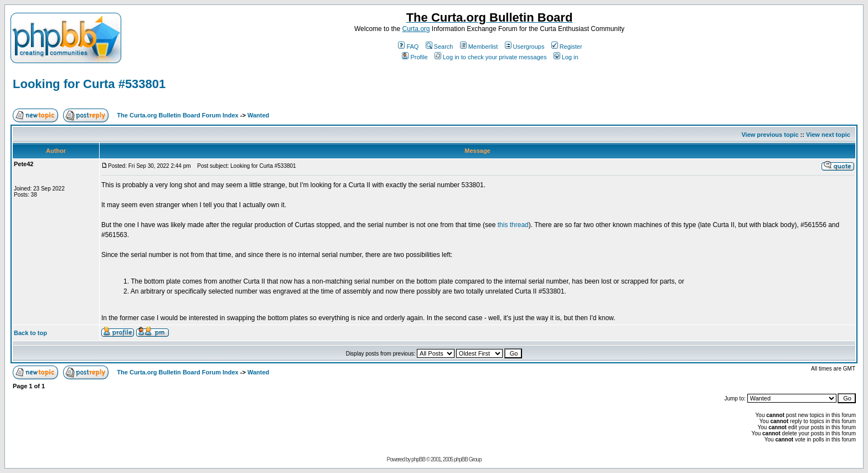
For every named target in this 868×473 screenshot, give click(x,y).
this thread (513, 225)
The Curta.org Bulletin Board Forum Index (177, 115)
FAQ (408, 47)
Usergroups (525, 47)
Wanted (258, 115)
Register (567, 47)
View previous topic (770, 135)
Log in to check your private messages (491, 57)
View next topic (828, 135)
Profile (415, 57)
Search (440, 47)
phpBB (418, 459)
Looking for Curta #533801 (89, 84)
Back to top (30, 333)
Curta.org (416, 29)
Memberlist (479, 47)
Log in (566, 57)
